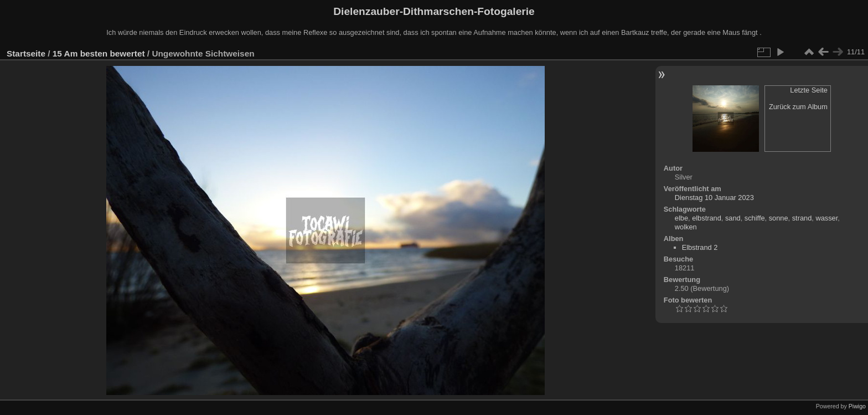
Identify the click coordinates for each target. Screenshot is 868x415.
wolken (686, 227)
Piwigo (857, 406)
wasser (826, 218)
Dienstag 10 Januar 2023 (714, 198)
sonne (779, 218)
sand (733, 218)
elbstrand (707, 218)
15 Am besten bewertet (99, 53)
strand (802, 218)
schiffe (755, 218)
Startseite (26, 53)
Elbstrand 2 (700, 247)
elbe (681, 218)
